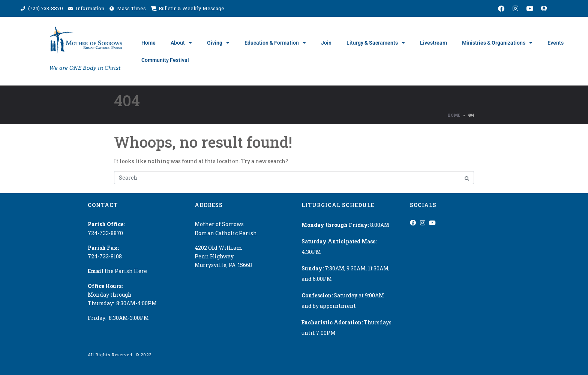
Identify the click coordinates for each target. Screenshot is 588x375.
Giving (218, 43)
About (181, 43)
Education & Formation (275, 43)
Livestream (433, 43)
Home (148, 43)
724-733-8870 (105, 233)
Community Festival (165, 60)
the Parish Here (117, 271)
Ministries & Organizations (497, 43)
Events (556, 43)
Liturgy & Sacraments (376, 43)
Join (326, 43)
